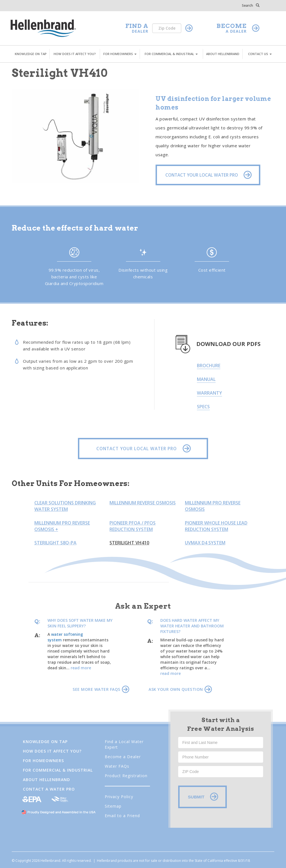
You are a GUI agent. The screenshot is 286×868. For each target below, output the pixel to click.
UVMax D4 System (205, 543)
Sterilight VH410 (129, 543)
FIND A (137, 26)
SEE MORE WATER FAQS (101, 689)
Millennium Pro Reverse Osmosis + (62, 526)
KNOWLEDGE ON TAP (31, 54)
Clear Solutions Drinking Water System (65, 506)
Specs (203, 407)
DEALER (140, 31)
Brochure (209, 366)
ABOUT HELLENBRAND (223, 54)
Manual (206, 379)
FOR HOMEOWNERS (120, 54)
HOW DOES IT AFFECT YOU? (75, 54)
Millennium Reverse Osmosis (143, 503)
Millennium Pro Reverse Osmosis (213, 506)
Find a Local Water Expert (124, 744)
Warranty (209, 393)
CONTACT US (260, 54)
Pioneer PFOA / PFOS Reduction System (133, 526)
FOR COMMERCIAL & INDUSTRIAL (171, 54)
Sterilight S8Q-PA (55, 543)
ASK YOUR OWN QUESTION (180, 689)
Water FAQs (117, 766)
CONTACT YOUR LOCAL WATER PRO (142, 448)
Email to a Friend (122, 816)
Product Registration (126, 776)
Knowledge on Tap (45, 742)
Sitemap (113, 806)
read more (81, 668)
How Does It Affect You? (52, 751)
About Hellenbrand (47, 780)
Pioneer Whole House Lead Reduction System (216, 526)
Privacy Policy (119, 797)
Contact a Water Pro (49, 789)
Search (251, 5)
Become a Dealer (123, 757)
